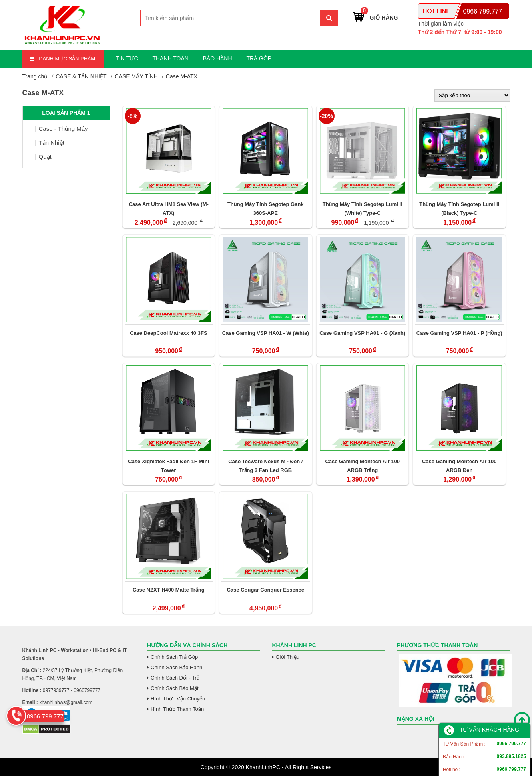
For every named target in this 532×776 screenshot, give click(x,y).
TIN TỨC (127, 58)
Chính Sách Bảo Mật (175, 688)
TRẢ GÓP (259, 58)
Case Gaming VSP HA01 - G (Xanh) (362, 333)
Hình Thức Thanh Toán (177, 709)
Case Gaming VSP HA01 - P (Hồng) (459, 333)
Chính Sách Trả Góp (174, 657)
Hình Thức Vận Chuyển (178, 699)
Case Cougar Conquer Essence (265, 590)
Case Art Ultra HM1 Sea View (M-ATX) (169, 209)
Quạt (40, 157)
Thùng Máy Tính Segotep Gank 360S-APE (266, 209)
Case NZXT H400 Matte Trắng (169, 590)
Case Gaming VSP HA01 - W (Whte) (266, 333)
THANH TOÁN (170, 58)
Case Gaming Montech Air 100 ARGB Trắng (362, 466)
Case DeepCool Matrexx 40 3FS (169, 333)
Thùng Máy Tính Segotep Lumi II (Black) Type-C (459, 209)
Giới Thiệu (288, 657)
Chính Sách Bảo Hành (176, 667)
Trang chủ (35, 76)
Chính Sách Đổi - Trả (175, 678)
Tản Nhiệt (47, 143)
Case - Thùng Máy (58, 129)
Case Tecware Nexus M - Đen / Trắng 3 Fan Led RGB (265, 466)
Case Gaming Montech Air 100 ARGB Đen (459, 466)
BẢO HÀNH (218, 58)
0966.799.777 (483, 11)
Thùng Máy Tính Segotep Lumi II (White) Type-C (363, 209)
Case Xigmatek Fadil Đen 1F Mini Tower (168, 466)
